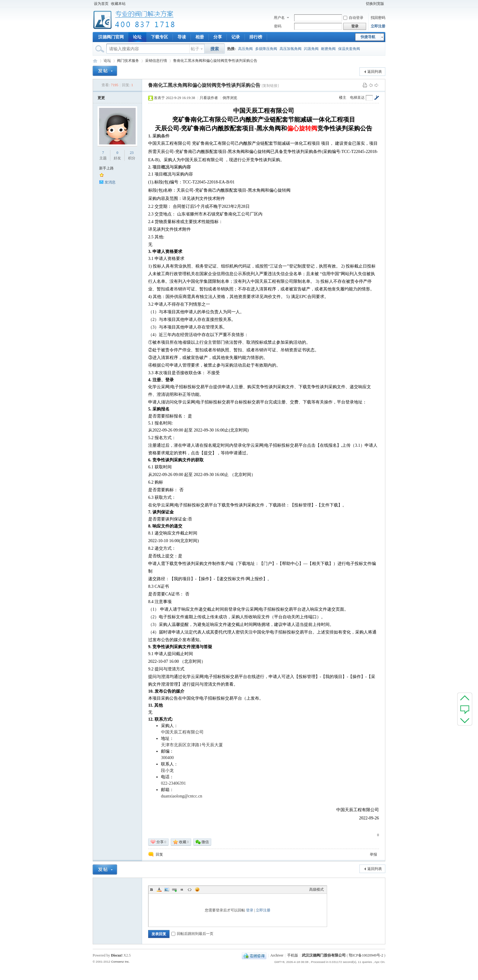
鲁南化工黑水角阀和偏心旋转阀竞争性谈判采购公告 (215, 61)
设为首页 (101, 4)
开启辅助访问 (362, 4)
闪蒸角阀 (311, 49)
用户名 (279, 18)
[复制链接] (270, 86)
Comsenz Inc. (120, 962)
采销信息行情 (156, 61)
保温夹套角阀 (349, 49)
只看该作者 (209, 98)
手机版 (293, 955)
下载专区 (159, 37)
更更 (101, 98)
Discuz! (117, 955)
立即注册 (378, 26)
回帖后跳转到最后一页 (192, 934)
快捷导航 (368, 37)
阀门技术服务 (128, 61)
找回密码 (378, 18)
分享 (218, 37)
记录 (236, 37)
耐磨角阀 (328, 49)
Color (159, 889)
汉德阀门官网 (111, 37)
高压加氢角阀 (291, 49)
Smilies (197, 889)
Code (190, 889)
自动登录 (353, 18)
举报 (373, 854)
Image (167, 889)
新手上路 (106, 168)
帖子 (195, 49)
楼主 (343, 98)
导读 (182, 37)
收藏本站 (118, 4)
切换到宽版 (375, 4)
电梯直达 (357, 98)
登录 (250, 910)
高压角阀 (245, 49)
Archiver (277, 955)
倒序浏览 (230, 98)
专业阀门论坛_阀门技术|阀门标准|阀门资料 (95, 61)
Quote (182, 889)
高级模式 (316, 889)
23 (132, 153)
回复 (159, 854)
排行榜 (256, 37)
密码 (278, 26)
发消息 (110, 182)
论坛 (137, 37)
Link (174, 889)
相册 (200, 37)
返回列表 (375, 72)
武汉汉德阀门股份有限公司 (324, 955)
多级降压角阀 (266, 49)
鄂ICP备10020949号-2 (366, 955)
